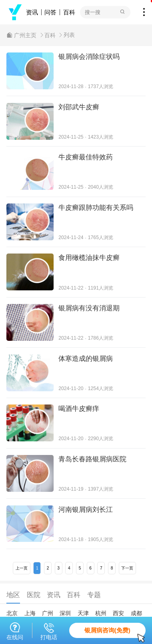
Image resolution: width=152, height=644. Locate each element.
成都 (136, 613)
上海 (30, 613)
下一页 (127, 568)
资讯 (32, 12)
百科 (69, 12)
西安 (118, 613)
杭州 (101, 613)
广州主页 (25, 35)
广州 (48, 613)
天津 (83, 613)
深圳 (65, 613)
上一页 (22, 568)
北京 (12, 613)
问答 (50, 12)
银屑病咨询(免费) (115, 632)
